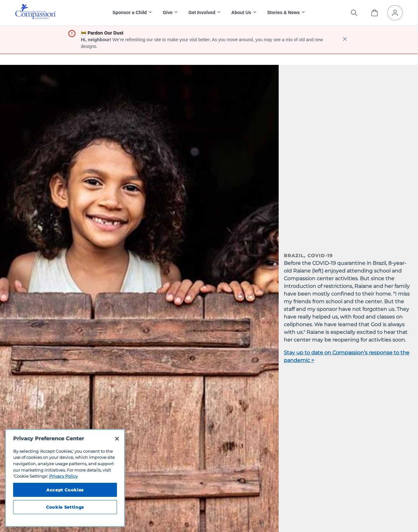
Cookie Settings (65, 507)
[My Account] (395, 13)
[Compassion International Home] (35, 18)
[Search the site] (354, 13)
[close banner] (345, 40)
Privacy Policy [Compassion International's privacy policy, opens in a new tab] (63, 476)
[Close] (117, 439)
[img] (35, 12)
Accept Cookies (65, 490)
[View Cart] (375, 13)
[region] (65, 478)
